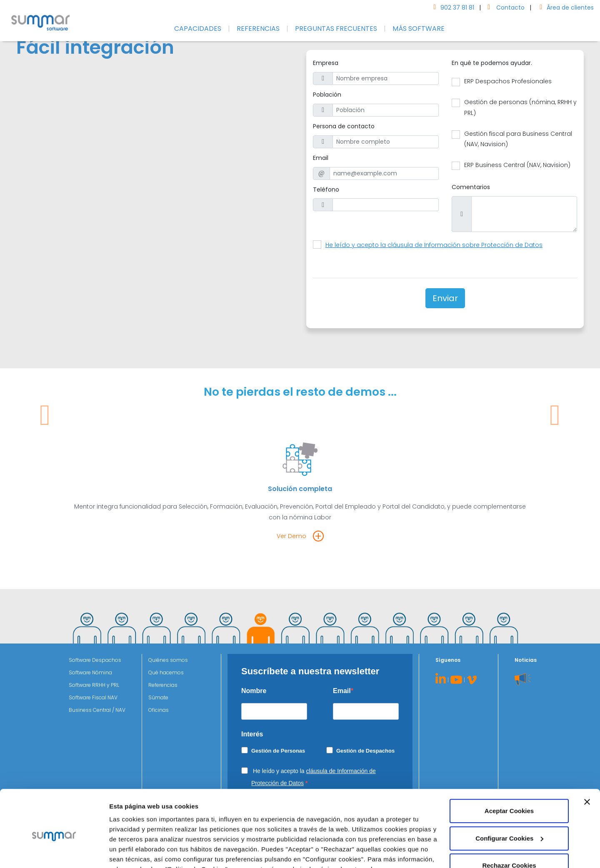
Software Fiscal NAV (93, 697)
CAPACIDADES (198, 29)
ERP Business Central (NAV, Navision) (517, 165)
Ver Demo (291, 536)
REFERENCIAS (258, 29)
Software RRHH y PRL (94, 685)
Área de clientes (565, 7)
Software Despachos (95, 660)
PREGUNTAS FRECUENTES (336, 29)
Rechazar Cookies (509, 825)
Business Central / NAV (97, 710)
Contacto (504, 7)
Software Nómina (90, 672)
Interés (252, 734)
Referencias (163, 685)
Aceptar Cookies (509, 770)
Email (342, 691)
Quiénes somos (168, 660)
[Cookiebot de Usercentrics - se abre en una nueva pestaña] (54, 852)
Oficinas (159, 710)
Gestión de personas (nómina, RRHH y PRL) (520, 107)
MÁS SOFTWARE (419, 29)
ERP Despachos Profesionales (508, 81)
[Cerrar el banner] (587, 761)
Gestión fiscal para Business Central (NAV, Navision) (518, 139)
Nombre (254, 691)
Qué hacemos (166, 672)
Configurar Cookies (139, 852)
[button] (45, 475)
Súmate (158, 697)
